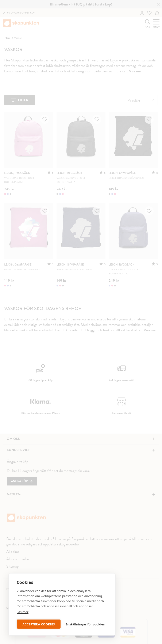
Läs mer (23, 612)
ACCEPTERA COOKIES (38, 624)
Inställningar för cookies (85, 624)
